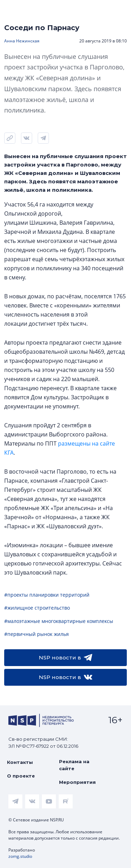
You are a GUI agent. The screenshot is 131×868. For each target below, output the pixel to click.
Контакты (20, 762)
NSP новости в (65, 658)
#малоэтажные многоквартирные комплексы (59, 621)
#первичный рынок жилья (37, 634)
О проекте (21, 776)
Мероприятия (77, 782)
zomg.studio (20, 856)
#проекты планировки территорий (47, 595)
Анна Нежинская (22, 41)
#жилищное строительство (37, 608)
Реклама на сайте (74, 765)
